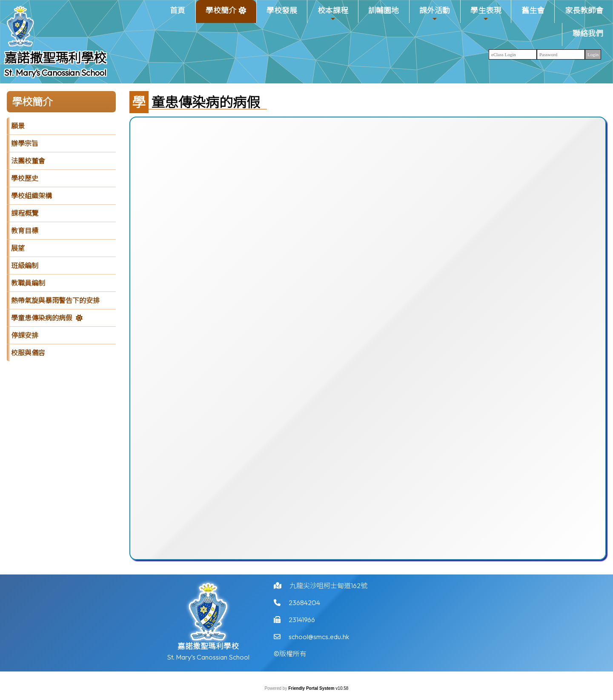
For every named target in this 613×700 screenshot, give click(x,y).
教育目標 (25, 231)
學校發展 (282, 10)
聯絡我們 (588, 33)
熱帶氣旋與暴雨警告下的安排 (55, 300)
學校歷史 (25, 178)
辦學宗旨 (25, 143)
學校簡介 (221, 14)
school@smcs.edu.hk (319, 640)
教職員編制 (28, 283)
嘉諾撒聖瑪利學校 (55, 58)
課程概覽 (25, 213)
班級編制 (25, 266)
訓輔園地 (384, 10)
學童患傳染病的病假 (42, 318)
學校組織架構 (32, 196)
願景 (18, 126)
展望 (18, 248)
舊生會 (533, 10)
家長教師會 (584, 10)
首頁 (178, 10)
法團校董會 (28, 161)
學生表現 (486, 14)
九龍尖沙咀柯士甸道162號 (328, 589)
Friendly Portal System (312, 688)
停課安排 (25, 335)
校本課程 (333, 14)
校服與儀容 (28, 353)
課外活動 (435, 14)
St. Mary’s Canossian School (55, 73)
